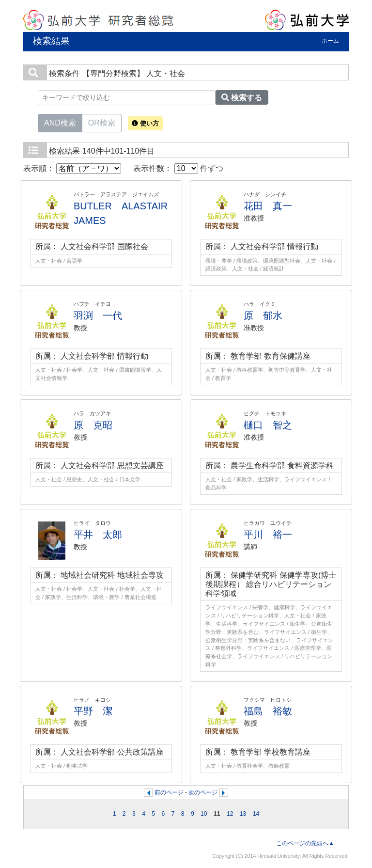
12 (230, 814)
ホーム (330, 41)
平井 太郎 (98, 535)
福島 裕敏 (268, 711)
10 (204, 814)
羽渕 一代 (98, 316)
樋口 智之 (268, 425)
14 (256, 814)
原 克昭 (93, 425)
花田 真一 (268, 206)
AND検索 (60, 122)
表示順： (72, 168)
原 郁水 (263, 316)
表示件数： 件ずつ (178, 168)
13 (243, 814)
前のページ (169, 792)
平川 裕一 (268, 535)
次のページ (203, 792)
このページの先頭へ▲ (305, 843)
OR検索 (102, 122)
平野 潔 (93, 711)
